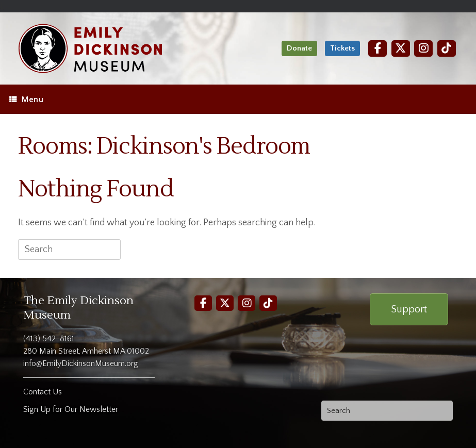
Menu (26, 99)
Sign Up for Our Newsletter (71, 409)
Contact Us (43, 392)
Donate (299, 48)
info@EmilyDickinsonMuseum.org (81, 363)
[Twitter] (401, 48)
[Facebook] (377, 48)
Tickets (342, 48)
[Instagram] (423, 48)
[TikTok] (447, 48)
